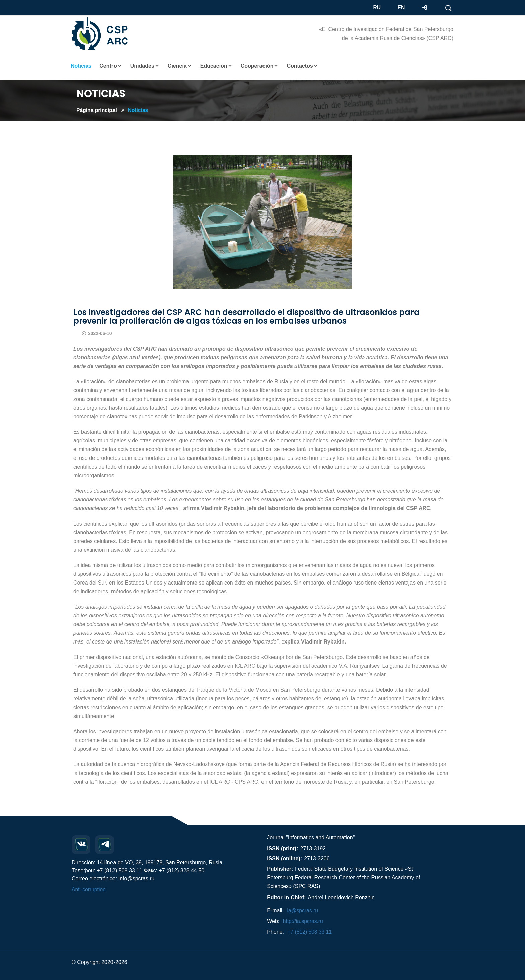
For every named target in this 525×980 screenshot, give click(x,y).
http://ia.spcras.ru (304, 921)
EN (401, 8)
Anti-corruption (89, 889)
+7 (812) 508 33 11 (310, 932)
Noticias (139, 110)
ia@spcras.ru (303, 910)
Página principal (97, 110)
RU (377, 8)
